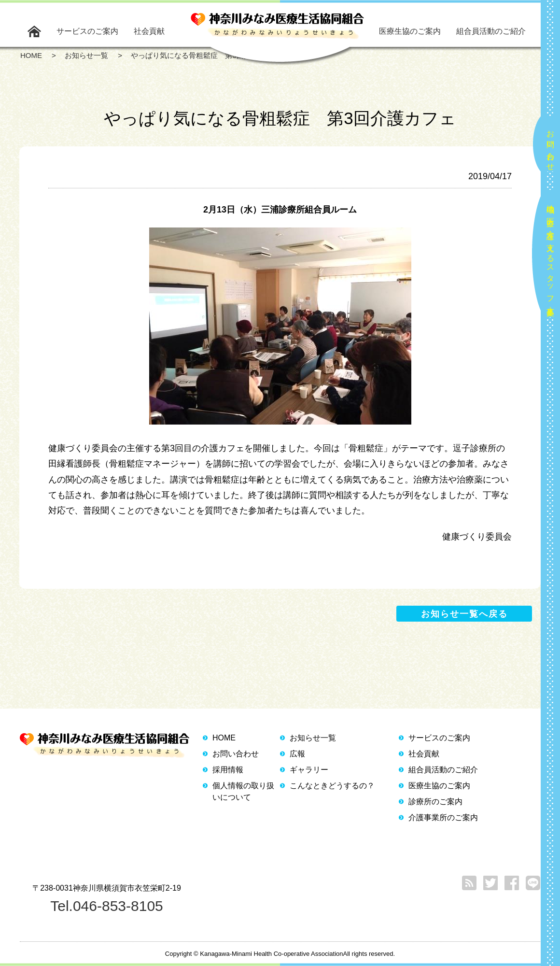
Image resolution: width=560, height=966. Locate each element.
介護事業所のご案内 (443, 817)
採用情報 (228, 770)
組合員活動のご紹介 (491, 31)
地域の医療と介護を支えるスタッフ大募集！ (551, 256)
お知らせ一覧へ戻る (464, 614)
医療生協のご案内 (410, 31)
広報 (297, 754)
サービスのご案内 (87, 31)
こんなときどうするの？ (332, 786)
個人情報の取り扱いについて (243, 791)
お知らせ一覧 (313, 738)
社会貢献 (149, 31)
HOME (224, 738)
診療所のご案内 (435, 802)
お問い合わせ (551, 146)
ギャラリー (309, 770)
